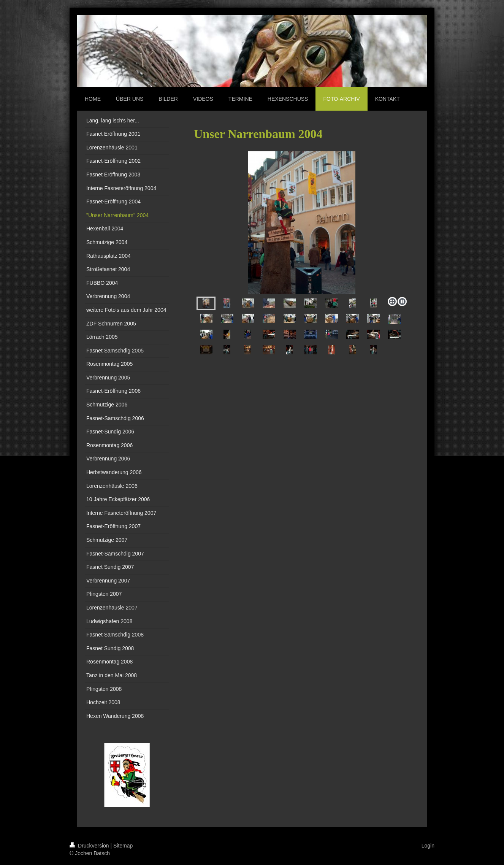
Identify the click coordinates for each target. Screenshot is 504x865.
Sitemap (123, 846)
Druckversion (90, 846)
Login (428, 846)
